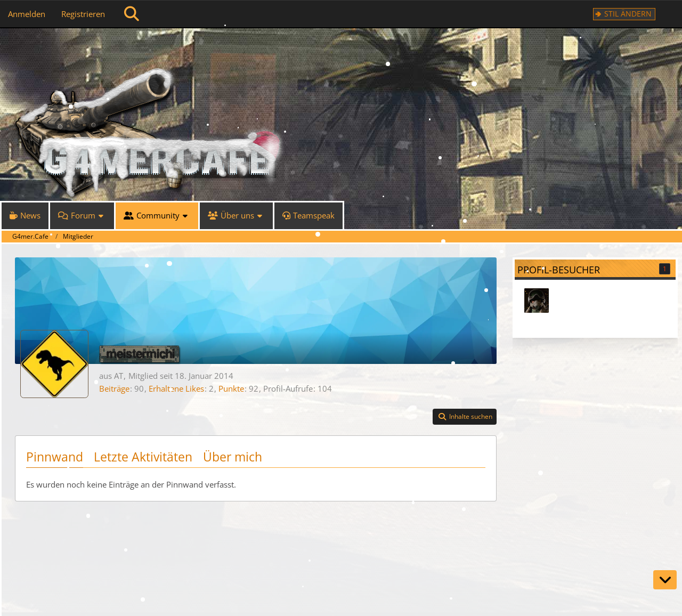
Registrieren (83, 14)
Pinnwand (55, 457)
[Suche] (132, 14)
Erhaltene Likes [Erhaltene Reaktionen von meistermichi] (176, 388)
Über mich (233, 457)
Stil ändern (628, 14)
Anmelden (27, 14)
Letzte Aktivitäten (143, 457)
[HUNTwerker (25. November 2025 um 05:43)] (537, 301)
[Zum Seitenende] (665, 580)
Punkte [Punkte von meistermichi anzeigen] (231, 388)
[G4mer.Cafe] (346, 48)
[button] (465, 417)
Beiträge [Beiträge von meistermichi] (114, 388)
